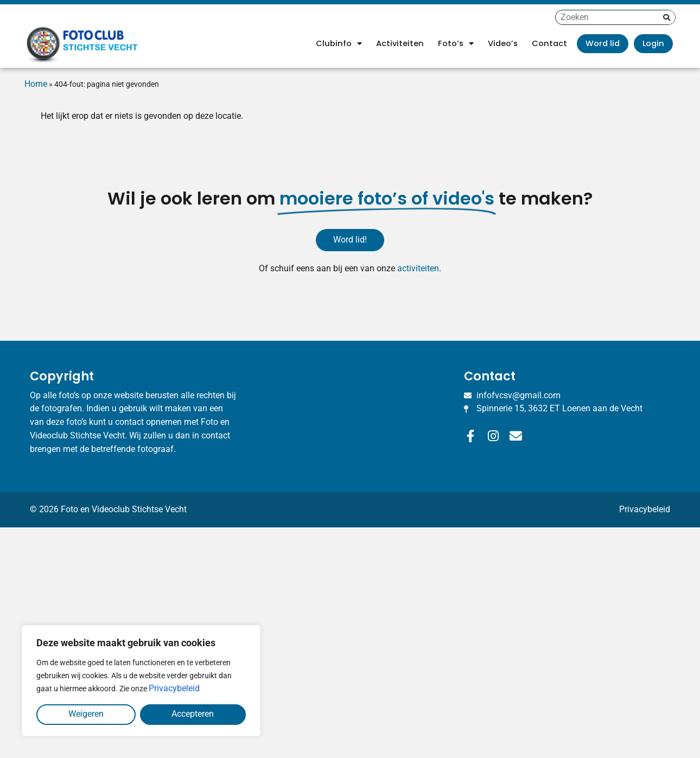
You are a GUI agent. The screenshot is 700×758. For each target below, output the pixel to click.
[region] (141, 681)
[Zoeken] (667, 17)
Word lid (603, 43)
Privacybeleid (174, 688)
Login (653, 43)
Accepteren (193, 714)
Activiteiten (400, 43)
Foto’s (456, 44)
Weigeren (86, 714)
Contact (549, 43)
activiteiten (418, 268)
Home (36, 84)
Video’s (503, 43)
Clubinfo (339, 44)
